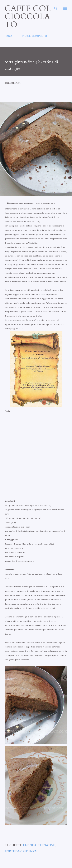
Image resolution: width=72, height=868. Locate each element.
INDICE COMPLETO (34, 36)
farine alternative (39, 845)
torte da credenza (21, 851)
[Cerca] (56, 7)
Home (8, 36)
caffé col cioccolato (28, 17)
